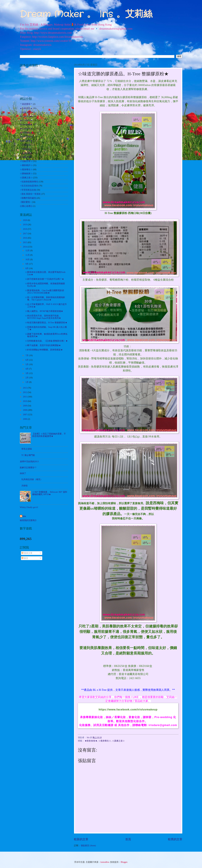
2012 (25, 392)
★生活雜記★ (26, 120)
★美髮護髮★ (26, 133)
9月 (27, 264)
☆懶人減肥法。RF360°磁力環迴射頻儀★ (44, 311)
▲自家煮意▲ (26, 108)
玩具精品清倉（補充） (32, 479)
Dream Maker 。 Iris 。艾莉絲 (86, 14)
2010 (25, 401)
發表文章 (27, 553)
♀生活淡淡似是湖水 (29, 186)
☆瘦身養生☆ (105, 741)
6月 (27, 360)
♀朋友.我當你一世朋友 (30, 194)
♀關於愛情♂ (26, 202)
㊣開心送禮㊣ (26, 206)
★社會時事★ (26, 129)
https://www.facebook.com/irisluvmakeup (128, 710)
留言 (25, 558)
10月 (28, 260)
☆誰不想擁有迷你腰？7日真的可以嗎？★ (44, 279)
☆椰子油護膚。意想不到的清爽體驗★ (43, 345)
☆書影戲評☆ (26, 165)
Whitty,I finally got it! (29, 507)
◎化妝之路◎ (26, 112)
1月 (27, 382)
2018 (25, 229)
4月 (27, 369)
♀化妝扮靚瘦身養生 (29, 182)
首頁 (128, 839)
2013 (25, 388)
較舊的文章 (175, 839)
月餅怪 (25, 486)
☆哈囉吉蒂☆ (26, 157)
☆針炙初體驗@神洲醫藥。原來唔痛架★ (44, 350)
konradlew (105, 862)
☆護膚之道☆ (118, 741)
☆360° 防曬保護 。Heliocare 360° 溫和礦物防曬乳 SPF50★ (50, 493)
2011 (25, 397)
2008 (25, 410)
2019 (25, 225)
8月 (27, 268)
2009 (25, 406)
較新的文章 (81, 839)
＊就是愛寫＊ (26, 104)
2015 (25, 242)
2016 (25, 238)
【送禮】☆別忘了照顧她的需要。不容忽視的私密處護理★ (49, 435)
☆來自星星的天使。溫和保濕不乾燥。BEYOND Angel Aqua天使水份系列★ (43, 317)
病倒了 (23, 473)
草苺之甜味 (27, 449)
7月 (27, 355)
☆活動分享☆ (26, 161)
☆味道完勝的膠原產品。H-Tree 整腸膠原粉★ (46, 323)
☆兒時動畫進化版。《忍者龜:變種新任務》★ (46, 341)
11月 (28, 255)
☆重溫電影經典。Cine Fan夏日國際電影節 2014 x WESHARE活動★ (45, 292)
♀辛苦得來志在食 (28, 190)
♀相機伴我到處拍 (28, 198)
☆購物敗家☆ (26, 174)
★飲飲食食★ (91, 741)
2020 (25, 220)
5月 (27, 364)
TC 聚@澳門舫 (28, 455)
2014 (25, 247)
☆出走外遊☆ (26, 145)
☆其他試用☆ (26, 153)
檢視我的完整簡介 (28, 520)
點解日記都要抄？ (28, 468)
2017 (25, 234)
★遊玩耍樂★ (26, 141)
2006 (25, 419)
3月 (27, 373)
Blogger (124, 862)
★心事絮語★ (26, 116)
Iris (24, 516)
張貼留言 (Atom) (88, 846)
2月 (27, 378)
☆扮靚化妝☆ (26, 149)
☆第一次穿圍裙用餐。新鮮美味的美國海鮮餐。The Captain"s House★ (45, 299)
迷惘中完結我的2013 (29, 462)
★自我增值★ (26, 124)
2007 (25, 415)
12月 (28, 251)
